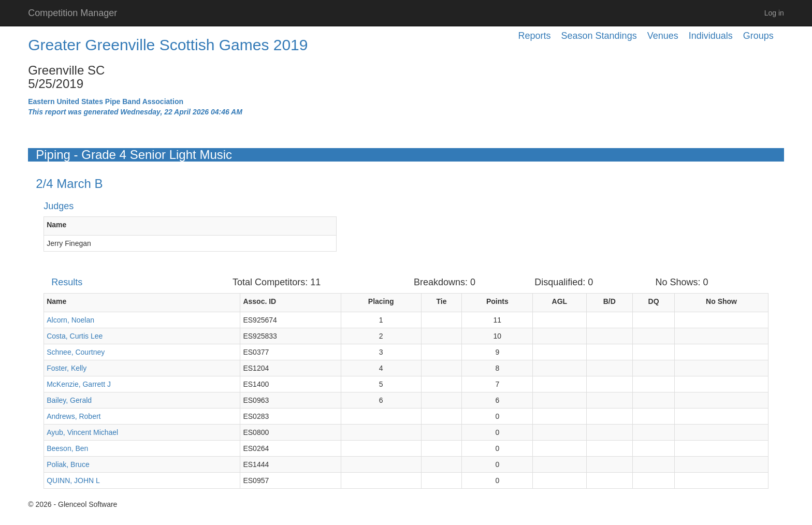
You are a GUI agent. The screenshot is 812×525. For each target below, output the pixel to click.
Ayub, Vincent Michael (82, 432)
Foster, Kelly (67, 368)
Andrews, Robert (74, 416)
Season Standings (599, 36)
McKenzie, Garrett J (79, 384)
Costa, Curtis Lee (75, 336)
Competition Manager (72, 13)
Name (56, 225)
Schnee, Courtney (76, 352)
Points (497, 301)
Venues (663, 36)
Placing (381, 301)
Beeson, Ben (67, 448)
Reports (535, 36)
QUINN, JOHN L (73, 480)
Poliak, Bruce (68, 464)
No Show (721, 301)
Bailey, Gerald (69, 400)
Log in (774, 13)
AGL (560, 301)
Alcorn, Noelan (70, 320)
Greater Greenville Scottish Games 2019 (168, 45)
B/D (610, 301)
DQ (654, 301)
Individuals (711, 36)
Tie (442, 301)
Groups (758, 36)
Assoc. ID (259, 301)
